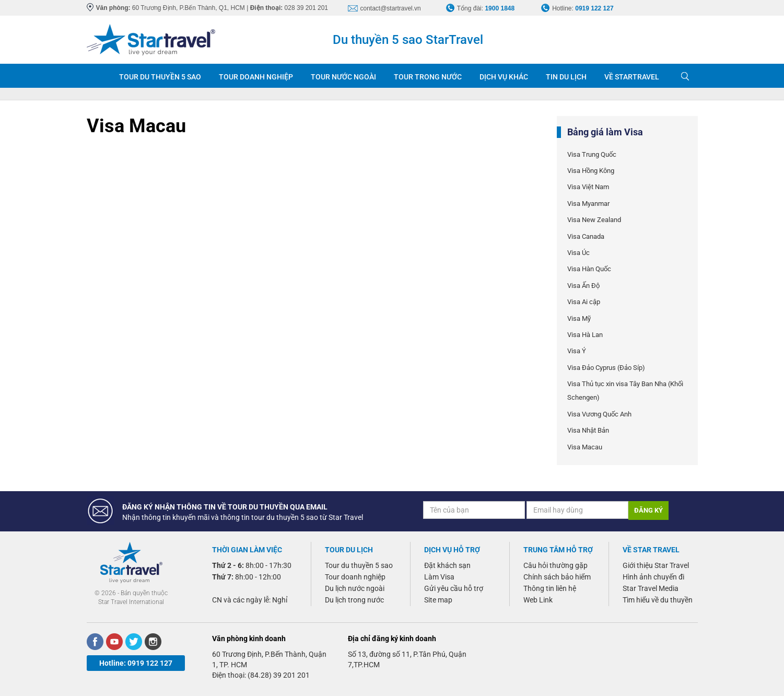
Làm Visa (439, 577)
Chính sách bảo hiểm (557, 577)
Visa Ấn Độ (583, 286)
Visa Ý (577, 351)
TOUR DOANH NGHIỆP (256, 77)
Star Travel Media (651, 588)
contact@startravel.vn (391, 8)
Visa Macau (585, 447)
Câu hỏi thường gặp (555, 565)
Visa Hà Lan (585, 335)
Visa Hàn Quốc (589, 269)
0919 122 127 (594, 8)
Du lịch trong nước (354, 600)
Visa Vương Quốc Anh (599, 414)
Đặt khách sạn (447, 565)
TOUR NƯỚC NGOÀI (343, 77)
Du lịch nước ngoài (355, 588)
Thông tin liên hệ (550, 588)
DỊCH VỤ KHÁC (504, 77)
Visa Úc (578, 253)
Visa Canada (586, 236)
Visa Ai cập (584, 302)
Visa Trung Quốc (592, 154)
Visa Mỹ (579, 318)
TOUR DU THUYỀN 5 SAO (160, 77)
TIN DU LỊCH (566, 77)
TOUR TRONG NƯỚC (428, 77)
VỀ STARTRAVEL (632, 77)
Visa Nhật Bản (588, 430)
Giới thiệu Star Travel (656, 565)
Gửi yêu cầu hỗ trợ (454, 588)
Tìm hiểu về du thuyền (658, 600)
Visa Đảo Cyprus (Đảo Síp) (606, 368)
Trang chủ (98, 76)
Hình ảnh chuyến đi (653, 577)
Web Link (538, 600)
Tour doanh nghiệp (355, 577)
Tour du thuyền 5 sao (359, 565)
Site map (438, 600)
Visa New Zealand (594, 220)
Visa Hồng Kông (591, 171)
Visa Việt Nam (588, 187)
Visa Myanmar (588, 204)
